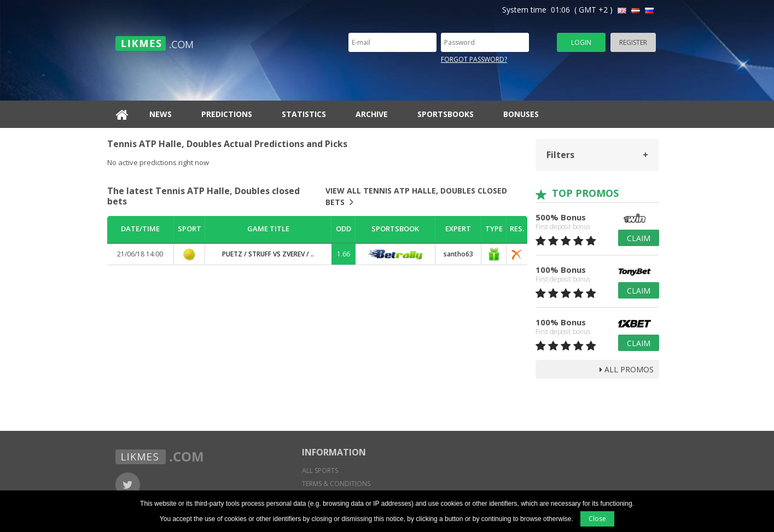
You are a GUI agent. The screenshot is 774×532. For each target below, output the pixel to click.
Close (597, 519)
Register (633, 42)
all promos (627, 369)
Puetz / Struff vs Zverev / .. (268, 254)
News (161, 114)
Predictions (227, 114)
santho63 (458, 254)
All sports (320, 470)
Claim (639, 238)
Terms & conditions (336, 484)
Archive (372, 114)
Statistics (304, 114)
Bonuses (521, 114)
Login (581, 42)
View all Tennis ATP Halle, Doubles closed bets (416, 196)
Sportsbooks (446, 114)
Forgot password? (474, 59)
